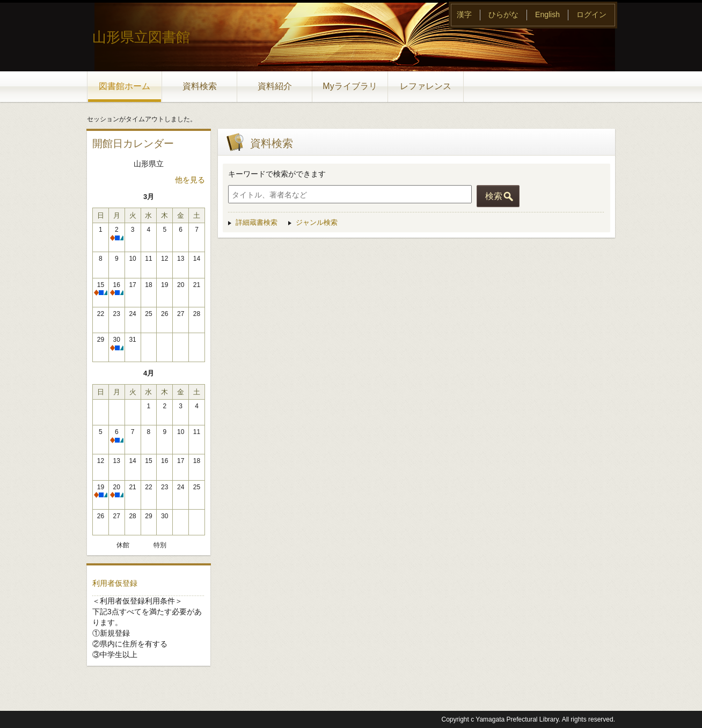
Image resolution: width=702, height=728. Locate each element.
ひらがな (503, 14)
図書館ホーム (125, 86)
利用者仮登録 (115, 583)
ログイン (591, 14)
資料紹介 (275, 86)
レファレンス (426, 86)
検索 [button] (494, 196)
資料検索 (200, 86)
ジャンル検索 (317, 222)
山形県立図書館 (141, 37)
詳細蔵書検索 (257, 222)
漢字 (464, 14)
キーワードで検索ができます (277, 174)
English (547, 14)
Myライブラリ (350, 86)
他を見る (190, 180)
